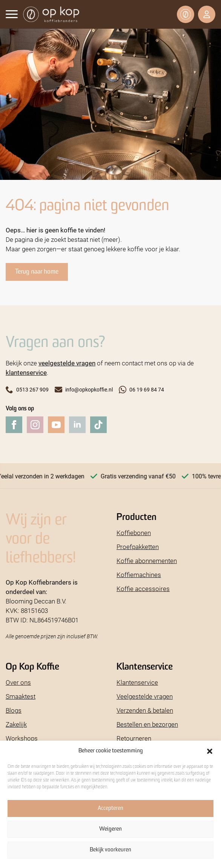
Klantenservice (137, 682)
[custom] (98, 425)
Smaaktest (21, 696)
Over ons (18, 682)
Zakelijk (16, 724)
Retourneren (134, 738)
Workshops (22, 738)
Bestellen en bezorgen (147, 724)
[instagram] (35, 425)
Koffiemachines (139, 575)
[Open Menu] (12, 14)
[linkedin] (77, 425)
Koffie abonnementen (147, 561)
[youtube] (56, 425)
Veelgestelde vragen (145, 696)
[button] (210, 751)
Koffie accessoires (143, 589)
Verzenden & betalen (145, 710)
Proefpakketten (138, 547)
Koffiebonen (134, 533)
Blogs (14, 710)
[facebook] (14, 425)
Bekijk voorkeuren (110, 850)
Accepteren (110, 808)
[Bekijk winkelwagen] (186, 14)
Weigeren (110, 829)
